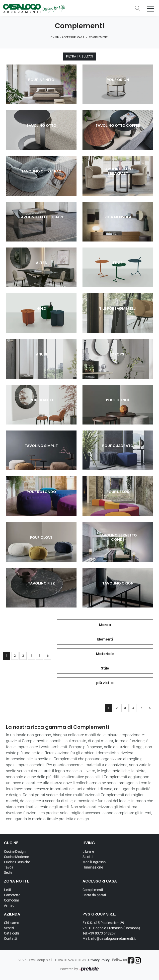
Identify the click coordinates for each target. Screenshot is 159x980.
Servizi (9, 928)
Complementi (99, 37)
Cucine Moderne (16, 857)
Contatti (10, 938)
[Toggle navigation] (151, 8)
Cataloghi (11, 933)
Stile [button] (105, 668)
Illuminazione (93, 867)
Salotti (87, 857)
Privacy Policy (99, 960)
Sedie (8, 872)
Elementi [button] (105, 639)
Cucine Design (15, 851)
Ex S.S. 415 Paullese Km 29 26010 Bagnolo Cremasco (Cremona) (111, 925)
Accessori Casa (73, 37)
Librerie (88, 851)
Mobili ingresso (94, 862)
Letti (7, 890)
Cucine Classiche (17, 862)
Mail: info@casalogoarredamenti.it (109, 938)
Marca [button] (105, 625)
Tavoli (8, 867)
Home (55, 37)
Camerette (12, 895)
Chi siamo (12, 923)
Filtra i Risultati (80, 57)
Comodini (11, 900)
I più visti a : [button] (105, 683)
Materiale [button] (105, 654)
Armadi (10, 905)
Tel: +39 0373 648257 (99, 933)
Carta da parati (94, 895)
